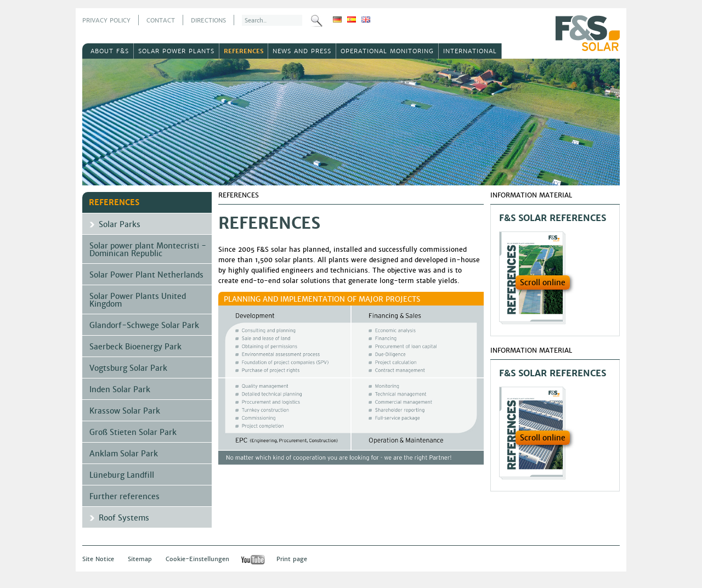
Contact (161, 20)
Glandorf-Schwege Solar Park (144, 325)
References (244, 51)
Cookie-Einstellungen (197, 559)
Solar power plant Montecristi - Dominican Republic (148, 250)
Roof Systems (124, 518)
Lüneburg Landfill (122, 475)
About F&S (110, 51)
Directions (208, 20)
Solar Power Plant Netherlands (146, 275)
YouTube (253, 560)
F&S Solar (588, 33)
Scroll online (543, 282)
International (470, 51)
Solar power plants (176, 51)
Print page (292, 559)
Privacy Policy (106, 20)
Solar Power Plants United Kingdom (138, 300)
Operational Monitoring (387, 51)
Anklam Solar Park (124, 454)
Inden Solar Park (120, 389)
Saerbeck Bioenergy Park (135, 347)
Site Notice (98, 559)
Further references (124, 496)
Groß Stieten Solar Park (133, 432)
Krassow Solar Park (125, 411)
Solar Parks (120, 224)
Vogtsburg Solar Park (128, 368)
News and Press (302, 51)
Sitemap (140, 559)
